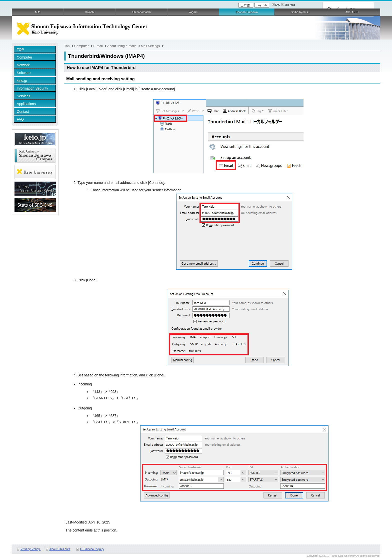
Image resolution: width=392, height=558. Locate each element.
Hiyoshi (90, 12)
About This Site (60, 549)
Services (23, 96)
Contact (23, 112)
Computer (24, 57)
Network (23, 65)
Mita (38, 12)
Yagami (193, 12)
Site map (290, 5)
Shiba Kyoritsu (300, 12)
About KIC (352, 12)
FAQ (278, 5)
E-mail (98, 46)
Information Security (32, 88)
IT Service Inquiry (92, 549)
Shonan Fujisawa (247, 12)
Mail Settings (151, 46)
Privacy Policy (30, 549)
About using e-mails (122, 46)
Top (67, 46)
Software (24, 73)
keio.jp (22, 81)
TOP (20, 50)
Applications (26, 104)
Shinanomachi (141, 12)
